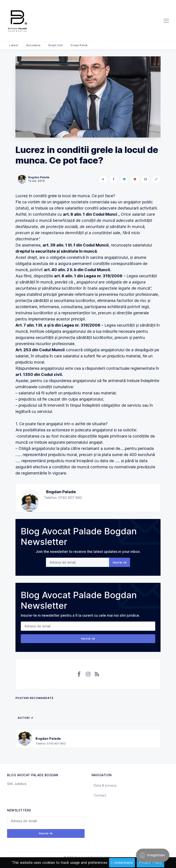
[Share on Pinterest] (135, 179)
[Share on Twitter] (103, 179)
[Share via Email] (146, 179)
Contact (100, 795)
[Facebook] (79, 674)
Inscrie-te (120, 562)
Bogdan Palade (61, 492)
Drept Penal (79, 45)
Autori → (25, 718)
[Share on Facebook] (114, 179)
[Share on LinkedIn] (124, 179)
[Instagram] (88, 674)
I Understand (122, 862)
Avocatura (33, 45)
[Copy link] (156, 179)
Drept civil (56, 45)
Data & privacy (105, 785)
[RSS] (97, 674)
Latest (14, 45)
